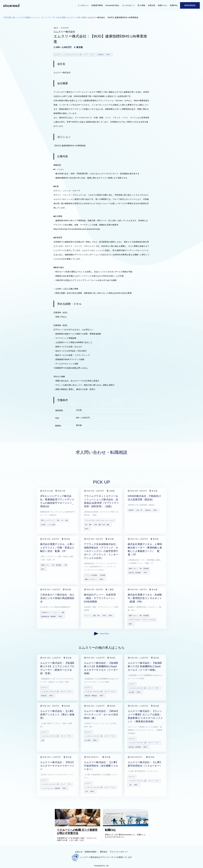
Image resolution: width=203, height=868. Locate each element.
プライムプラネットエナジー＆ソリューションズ (100, 520)
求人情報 (141, 5)
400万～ (131, 624)
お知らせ (79, 852)
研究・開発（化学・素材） (103, 525)
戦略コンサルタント (91, 579)
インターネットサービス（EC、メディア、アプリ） (57, 692)
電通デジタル (45, 565)
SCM (104, 616)
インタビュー (83, 5)
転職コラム (163, 5)
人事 (65, 565)
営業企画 (148, 510)
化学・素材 (88, 525)
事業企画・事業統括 (91, 696)
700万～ (146, 573)
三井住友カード (46, 612)
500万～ (87, 529)
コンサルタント (128, 5)
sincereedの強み (112, 5)
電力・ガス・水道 (62, 520)
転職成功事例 (97, 5)
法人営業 (131, 692)
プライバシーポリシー (119, 852)
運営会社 (104, 852)
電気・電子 (96, 616)
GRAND (131, 510)
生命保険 (103, 575)
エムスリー (44, 687)
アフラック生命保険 (91, 575)
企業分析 (151, 5)
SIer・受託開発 (57, 565)
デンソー (88, 616)
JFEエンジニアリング (48, 520)
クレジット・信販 (59, 612)
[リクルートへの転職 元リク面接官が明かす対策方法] (78, 826)
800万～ (102, 579)
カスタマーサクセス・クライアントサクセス (142, 620)
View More (101, 634)
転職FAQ (174, 5)
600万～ (61, 617)
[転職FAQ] (126, 826)
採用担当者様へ (91, 852)
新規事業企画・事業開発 (48, 617)
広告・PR (139, 510)
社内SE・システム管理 (48, 525)
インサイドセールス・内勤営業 (50, 788)
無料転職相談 (190, 5)
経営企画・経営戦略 (135, 573)
